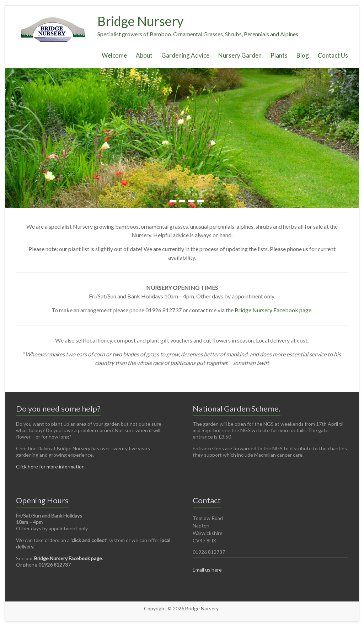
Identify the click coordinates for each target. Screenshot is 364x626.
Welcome (114, 55)
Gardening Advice (185, 55)
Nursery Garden (240, 55)
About (144, 55)
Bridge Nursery (140, 21)
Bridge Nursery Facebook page (273, 310)
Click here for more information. (51, 466)
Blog (303, 55)
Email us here (207, 570)
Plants (279, 55)
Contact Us (333, 55)
